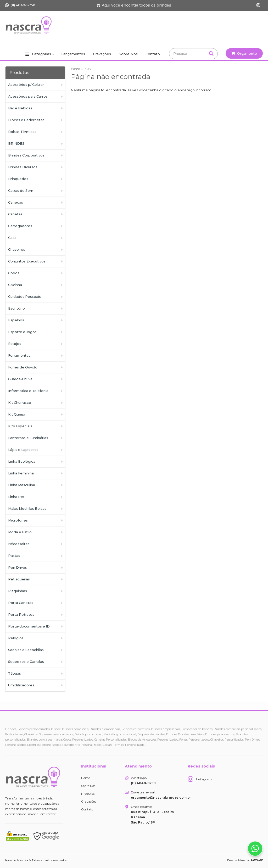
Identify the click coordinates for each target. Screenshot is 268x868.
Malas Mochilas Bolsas (27, 509)
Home (75, 69)
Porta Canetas (21, 603)
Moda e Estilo (20, 532)
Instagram (204, 779)
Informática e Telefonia (28, 391)
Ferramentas (19, 355)
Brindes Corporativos (26, 155)
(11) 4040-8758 (20, 5)
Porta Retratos (21, 615)
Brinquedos (18, 179)
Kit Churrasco (20, 403)
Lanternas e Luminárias (28, 438)
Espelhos (16, 320)
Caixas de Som (21, 191)
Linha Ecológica (22, 461)
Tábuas (15, 673)
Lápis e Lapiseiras (23, 450)
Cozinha (15, 285)
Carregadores (20, 226)
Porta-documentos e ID (29, 626)
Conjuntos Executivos (27, 261)
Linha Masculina (22, 485)
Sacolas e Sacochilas (26, 650)
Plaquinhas (18, 591)
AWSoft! (257, 860)
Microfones (18, 520)
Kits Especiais (20, 426)
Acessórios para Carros (28, 96)
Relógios (16, 638)
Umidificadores (21, 685)
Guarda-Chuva (20, 379)
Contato (153, 54)
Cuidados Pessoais (24, 297)
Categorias (41, 54)
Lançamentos (73, 54)
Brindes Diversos (23, 167)
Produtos (88, 794)
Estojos (15, 344)
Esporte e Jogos (22, 332)
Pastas (14, 556)
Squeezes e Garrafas (26, 662)
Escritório (16, 308)
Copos (14, 273)
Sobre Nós (128, 54)
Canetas (15, 214)
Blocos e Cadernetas (26, 120)
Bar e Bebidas (20, 108)
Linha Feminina (21, 473)
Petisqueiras (19, 579)
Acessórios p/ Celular (26, 85)
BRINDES (16, 144)
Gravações (102, 54)
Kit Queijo (17, 414)
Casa (12, 238)
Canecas (16, 202)
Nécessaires (19, 544)
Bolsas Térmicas (22, 132)
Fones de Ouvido (23, 367)
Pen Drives (18, 567)
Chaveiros (17, 250)
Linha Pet (16, 497)
